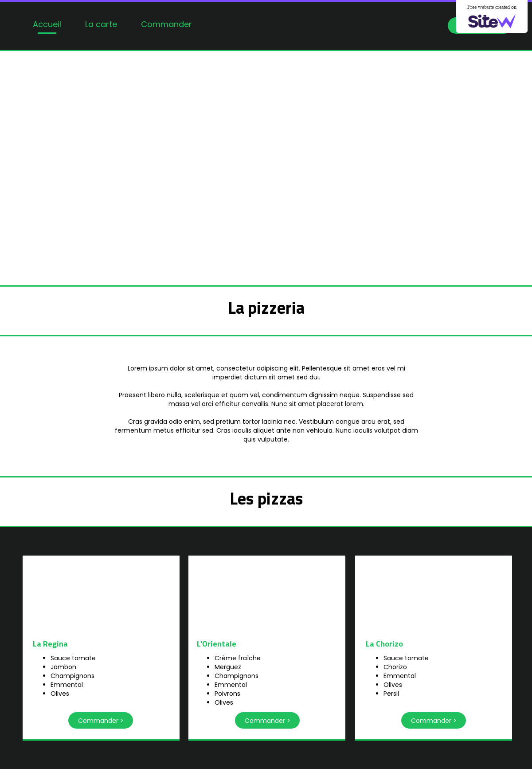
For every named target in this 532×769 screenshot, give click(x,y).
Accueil (47, 24)
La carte (101, 24)
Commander (166, 24)
